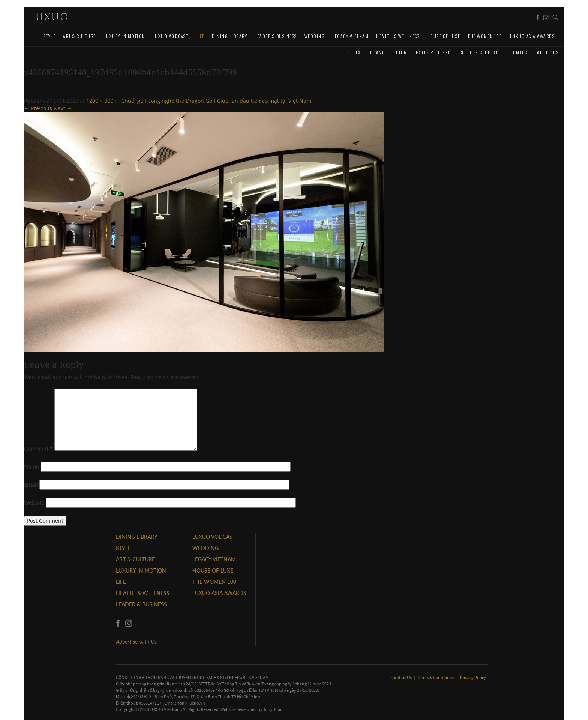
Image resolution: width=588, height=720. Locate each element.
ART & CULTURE (79, 36)
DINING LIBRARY (229, 36)
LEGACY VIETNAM (350, 36)
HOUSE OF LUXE (444, 36)
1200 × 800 (100, 101)
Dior (401, 52)
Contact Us (402, 677)
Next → (63, 108)
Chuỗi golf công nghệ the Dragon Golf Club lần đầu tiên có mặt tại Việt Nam (216, 101)
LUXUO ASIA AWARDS (532, 36)
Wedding (315, 36)
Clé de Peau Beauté (482, 52)
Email (31, 485)
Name (31, 467)
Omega (521, 52)
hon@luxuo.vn (191, 703)
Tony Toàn (273, 709)
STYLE (50, 36)
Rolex (354, 52)
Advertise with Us (136, 642)
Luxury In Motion (124, 36)
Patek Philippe (433, 52)
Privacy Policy (473, 677)
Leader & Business (276, 36)
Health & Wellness (398, 36)
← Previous (38, 108)
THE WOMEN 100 (485, 36)
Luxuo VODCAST (171, 36)
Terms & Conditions (436, 677)
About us (548, 52)
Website (34, 503)
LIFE (200, 36)
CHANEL (379, 52)
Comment (38, 449)
